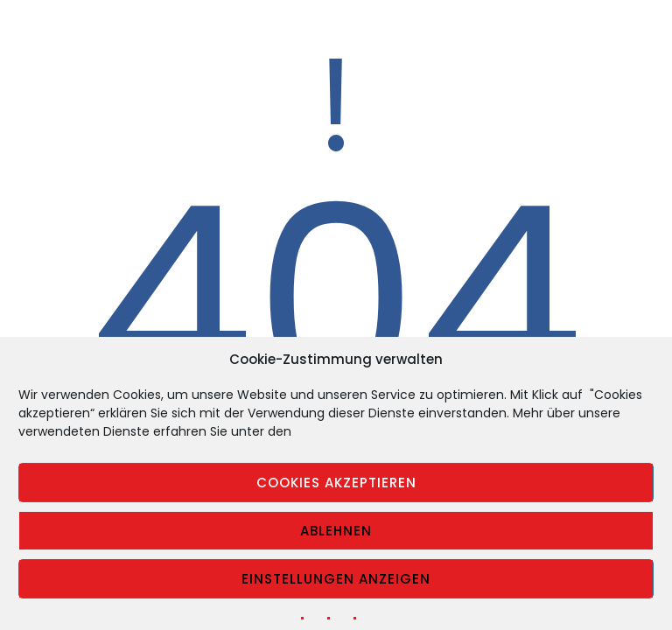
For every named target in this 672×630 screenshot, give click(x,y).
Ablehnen (336, 531)
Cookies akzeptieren (336, 483)
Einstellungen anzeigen (336, 579)
